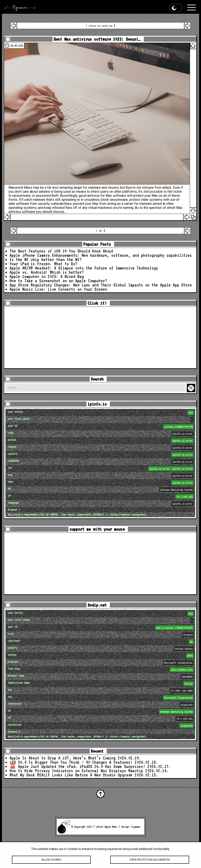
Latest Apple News (106, 827)
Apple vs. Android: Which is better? (47, 272)
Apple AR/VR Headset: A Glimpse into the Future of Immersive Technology (84, 268)
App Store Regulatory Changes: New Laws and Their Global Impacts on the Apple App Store (101, 285)
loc (101, 469)
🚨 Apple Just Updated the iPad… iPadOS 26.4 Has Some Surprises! (77, 766)
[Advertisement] (100, 338)
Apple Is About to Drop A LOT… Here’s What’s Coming (63, 758)
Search (192, 388)
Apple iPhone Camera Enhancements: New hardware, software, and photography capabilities (101, 255)
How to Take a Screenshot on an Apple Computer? (58, 281)
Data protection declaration (150, 860)
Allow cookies (51, 860)
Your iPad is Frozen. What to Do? (43, 264)
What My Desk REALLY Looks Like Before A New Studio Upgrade (71, 775)
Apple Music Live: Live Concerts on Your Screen (58, 289)
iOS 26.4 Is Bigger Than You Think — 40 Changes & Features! (71, 762)
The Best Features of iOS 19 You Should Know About (61, 251)
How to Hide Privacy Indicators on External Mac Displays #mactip (76, 771)
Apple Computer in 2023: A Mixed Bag (47, 276)
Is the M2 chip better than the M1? (46, 260)
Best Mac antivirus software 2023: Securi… (97, 39)
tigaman (136, 827)
